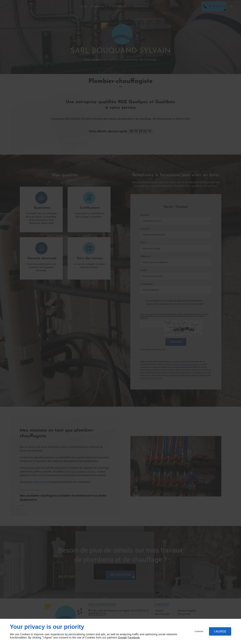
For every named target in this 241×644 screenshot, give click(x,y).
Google (122, 638)
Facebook (134, 638)
